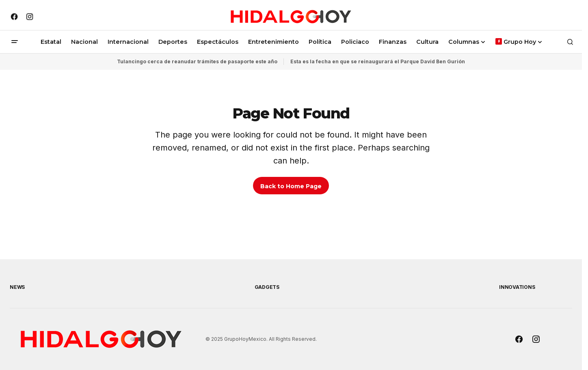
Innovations (517, 287)
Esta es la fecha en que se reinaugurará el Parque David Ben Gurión (378, 61)
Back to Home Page (291, 186)
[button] (15, 42)
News (17, 287)
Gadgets (267, 287)
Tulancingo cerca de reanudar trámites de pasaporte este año (197, 61)
